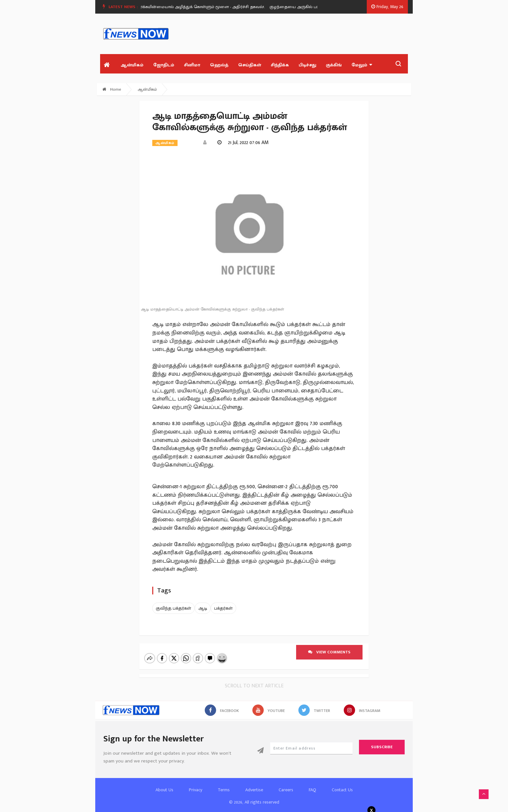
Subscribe (382, 741)
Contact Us (342, 784)
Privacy (196, 784)
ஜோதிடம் (164, 65)
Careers (286, 784)
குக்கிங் (334, 65)
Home (112, 89)
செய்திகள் (250, 65)
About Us (164, 784)
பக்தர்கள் (223, 608)
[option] (208, 7)
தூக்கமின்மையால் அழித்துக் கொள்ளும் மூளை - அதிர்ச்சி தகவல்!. (206, 7)
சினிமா (192, 65)
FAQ (312, 784)
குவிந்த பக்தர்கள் (173, 608)
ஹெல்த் (219, 65)
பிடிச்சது (307, 65)
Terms (224, 784)
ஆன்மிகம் (132, 65)
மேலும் (362, 65)
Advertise (254, 784)
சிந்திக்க (280, 65)
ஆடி (203, 608)
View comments (329, 652)
